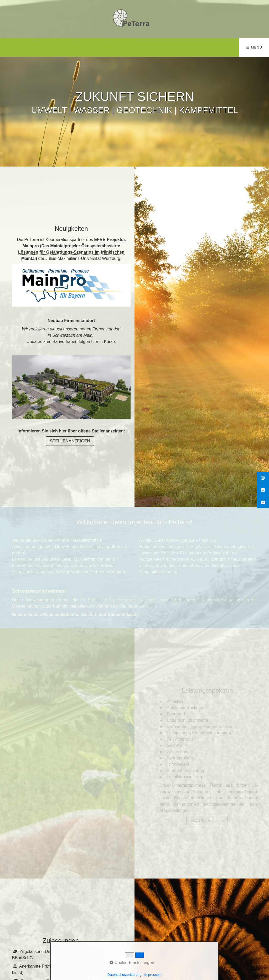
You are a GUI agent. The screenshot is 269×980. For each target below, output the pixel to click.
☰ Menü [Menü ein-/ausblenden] (254, 47)
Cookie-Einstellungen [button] (132, 963)
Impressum (153, 975)
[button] (70, 441)
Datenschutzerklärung (125, 975)
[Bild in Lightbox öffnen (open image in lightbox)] (71, 387)
